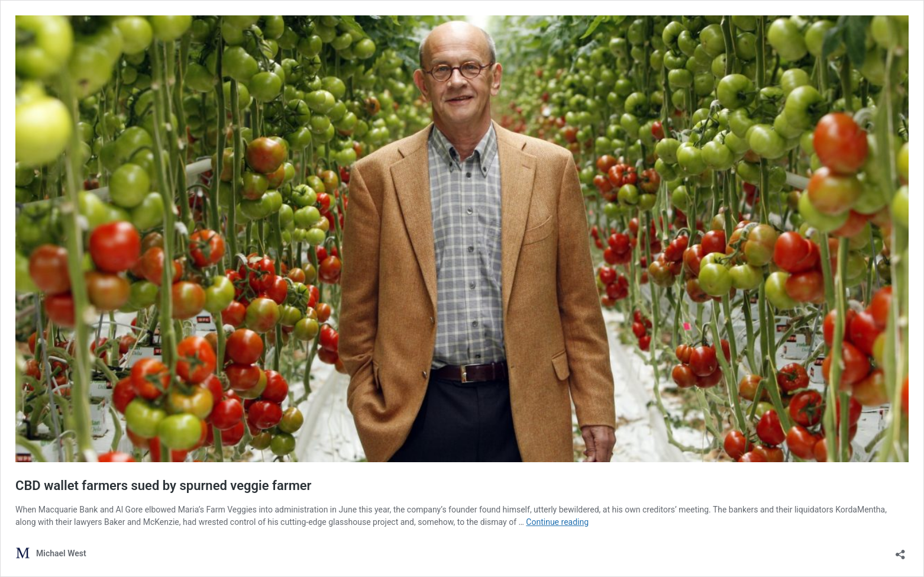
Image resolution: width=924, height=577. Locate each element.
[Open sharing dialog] (900, 551)
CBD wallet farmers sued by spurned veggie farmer (164, 486)
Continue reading (557, 522)
